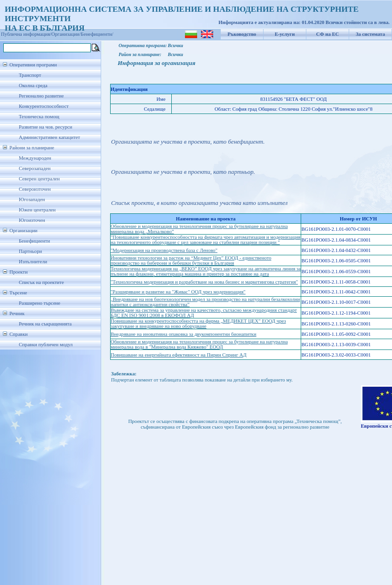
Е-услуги (285, 34)
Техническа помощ (39, 117)
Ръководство (242, 34)
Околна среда (33, 85)
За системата (370, 34)
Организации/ (66, 34)
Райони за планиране (32, 148)
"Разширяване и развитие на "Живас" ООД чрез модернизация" (178, 292)
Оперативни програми (33, 65)
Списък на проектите (41, 282)
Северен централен (39, 179)
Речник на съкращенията (45, 324)
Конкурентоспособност (44, 106)
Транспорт (30, 75)
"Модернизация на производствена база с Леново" (164, 250)
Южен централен (37, 210)
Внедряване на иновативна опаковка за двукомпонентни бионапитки (184, 334)
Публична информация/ (26, 34)
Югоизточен (32, 220)
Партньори (30, 251)
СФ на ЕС (328, 34)
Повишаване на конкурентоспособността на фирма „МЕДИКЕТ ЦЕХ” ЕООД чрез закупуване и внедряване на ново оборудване (198, 324)
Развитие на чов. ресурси (46, 127)
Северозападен (35, 168)
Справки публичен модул (46, 345)
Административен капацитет (49, 137)
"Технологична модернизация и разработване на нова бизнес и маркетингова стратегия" (204, 282)
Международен (35, 158)
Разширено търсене (40, 303)
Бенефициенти (34, 241)
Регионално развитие (41, 96)
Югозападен (32, 199)
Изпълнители (33, 262)
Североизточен (35, 189)
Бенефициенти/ (97, 34)
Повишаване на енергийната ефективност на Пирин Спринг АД (179, 355)
